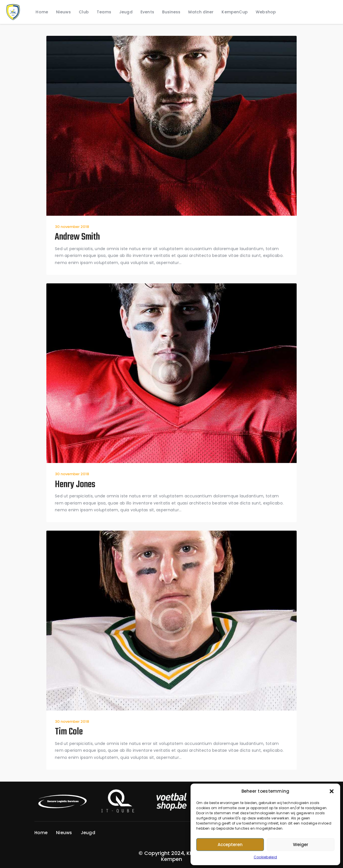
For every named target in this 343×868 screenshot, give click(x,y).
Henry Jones (75, 485)
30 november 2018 (72, 227)
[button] (332, 791)
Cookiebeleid (265, 857)
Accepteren (230, 845)
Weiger (301, 845)
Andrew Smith (77, 237)
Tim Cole (69, 732)
